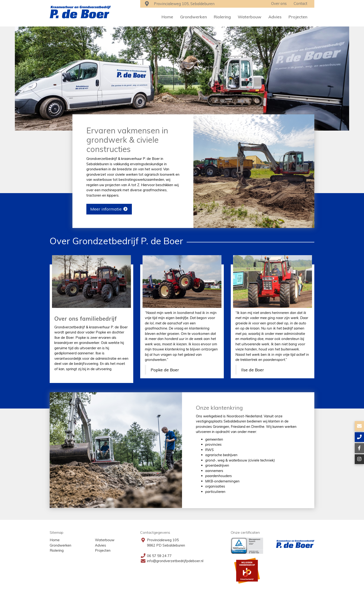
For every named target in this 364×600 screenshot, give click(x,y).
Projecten (298, 17)
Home (167, 17)
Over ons (279, 3)
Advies (275, 17)
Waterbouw (250, 17)
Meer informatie (109, 209)
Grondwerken (193, 17)
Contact (301, 3)
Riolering (222, 17)
